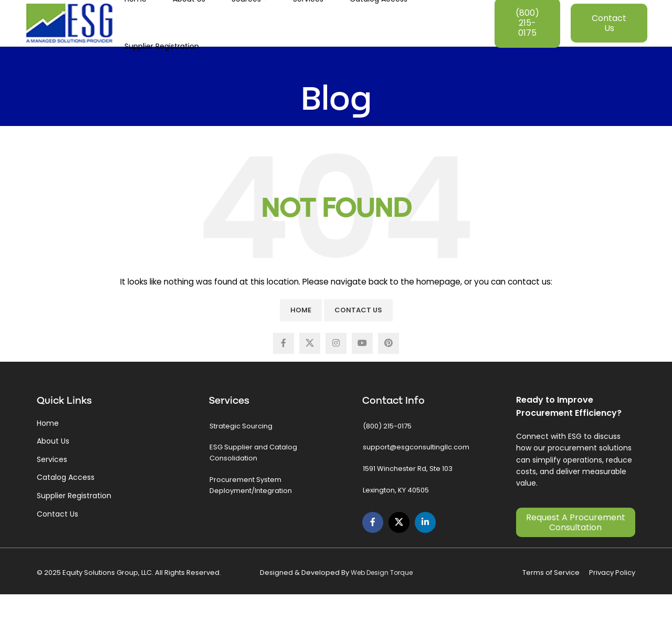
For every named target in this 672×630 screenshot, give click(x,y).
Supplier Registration (74, 528)
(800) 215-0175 (527, 39)
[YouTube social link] (362, 376)
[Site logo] (69, 39)
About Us (53, 474)
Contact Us (609, 39)
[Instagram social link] (336, 376)
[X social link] (310, 376)
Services (52, 492)
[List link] (269, 458)
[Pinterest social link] (388, 376)
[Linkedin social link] (425, 555)
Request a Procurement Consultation (576, 555)
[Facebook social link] (283, 376)
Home (301, 343)
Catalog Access (66, 510)
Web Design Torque (381, 606)
